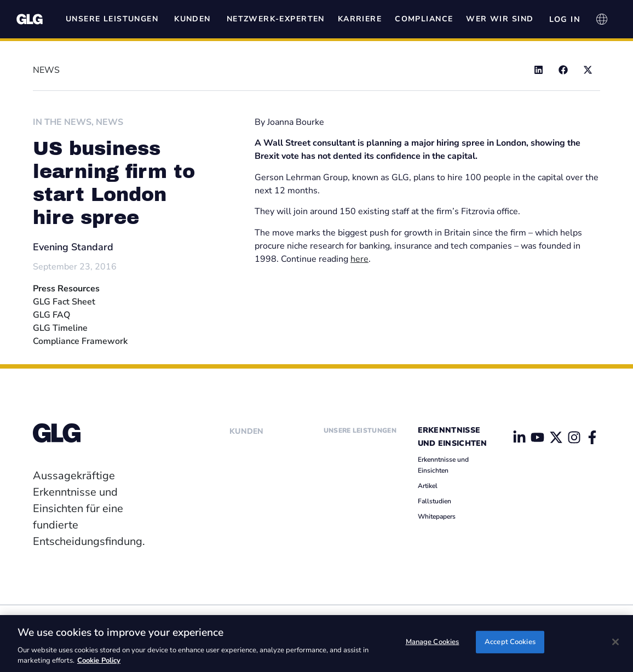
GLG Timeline (60, 328)
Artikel (428, 486)
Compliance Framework (80, 341)
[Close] (615, 642)
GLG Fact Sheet (64, 302)
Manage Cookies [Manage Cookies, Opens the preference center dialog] (433, 642)
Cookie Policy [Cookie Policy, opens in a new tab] (99, 660)
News (110, 122)
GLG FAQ (51, 315)
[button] (539, 70)
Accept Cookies (510, 642)
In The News (62, 122)
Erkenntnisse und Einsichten (443, 465)
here (359, 259)
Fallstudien (435, 501)
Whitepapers (437, 516)
